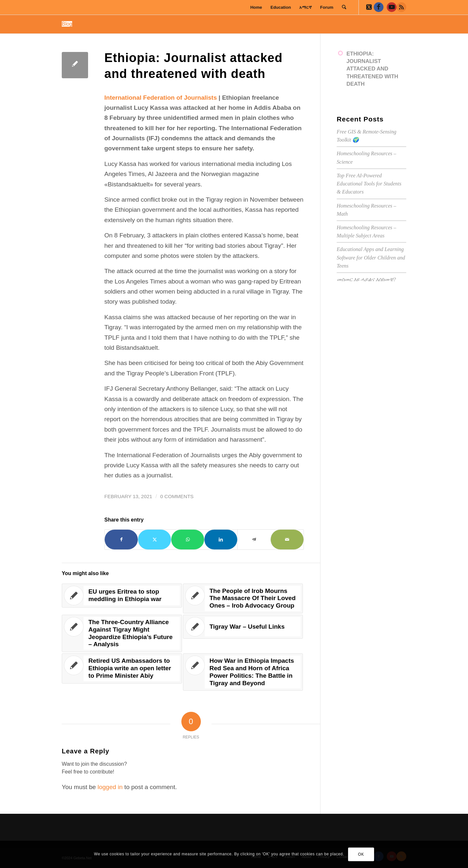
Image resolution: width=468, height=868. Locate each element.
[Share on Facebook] (121, 540)
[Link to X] (369, 7)
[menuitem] (256, 7)
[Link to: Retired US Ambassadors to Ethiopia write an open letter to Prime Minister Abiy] (122, 668)
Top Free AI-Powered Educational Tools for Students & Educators (369, 184)
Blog (67, 24)
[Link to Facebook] (379, 7)
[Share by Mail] (287, 540)
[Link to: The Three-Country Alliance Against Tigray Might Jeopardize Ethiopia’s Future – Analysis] (122, 633)
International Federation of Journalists (161, 98)
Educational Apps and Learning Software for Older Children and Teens (371, 257)
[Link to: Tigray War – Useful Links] (243, 627)
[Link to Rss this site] (401, 7)
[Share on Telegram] (254, 540)
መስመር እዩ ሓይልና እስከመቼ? (366, 279)
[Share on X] (155, 540)
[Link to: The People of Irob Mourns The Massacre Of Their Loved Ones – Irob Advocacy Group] (243, 598)
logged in (110, 787)
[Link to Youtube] (392, 7)
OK (361, 854)
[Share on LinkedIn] (221, 540)
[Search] (344, 7)
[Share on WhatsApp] (188, 540)
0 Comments (177, 496)
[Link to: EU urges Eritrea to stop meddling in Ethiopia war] (122, 596)
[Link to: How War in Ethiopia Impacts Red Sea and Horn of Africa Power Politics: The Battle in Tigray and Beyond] (243, 672)
